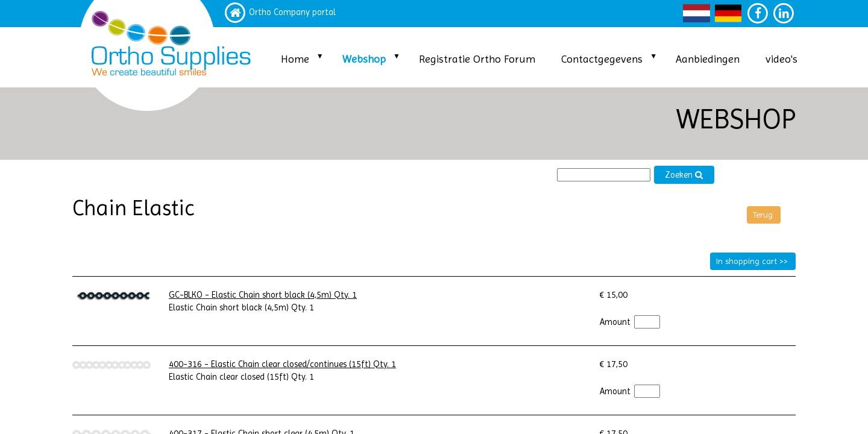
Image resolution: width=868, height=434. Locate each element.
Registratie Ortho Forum (477, 59)
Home (295, 59)
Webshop (364, 59)
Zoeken (684, 175)
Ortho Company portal (292, 12)
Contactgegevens (602, 59)
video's (782, 59)
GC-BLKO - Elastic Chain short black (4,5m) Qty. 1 (263, 295)
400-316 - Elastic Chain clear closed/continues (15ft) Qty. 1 (282, 364)
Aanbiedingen (708, 59)
